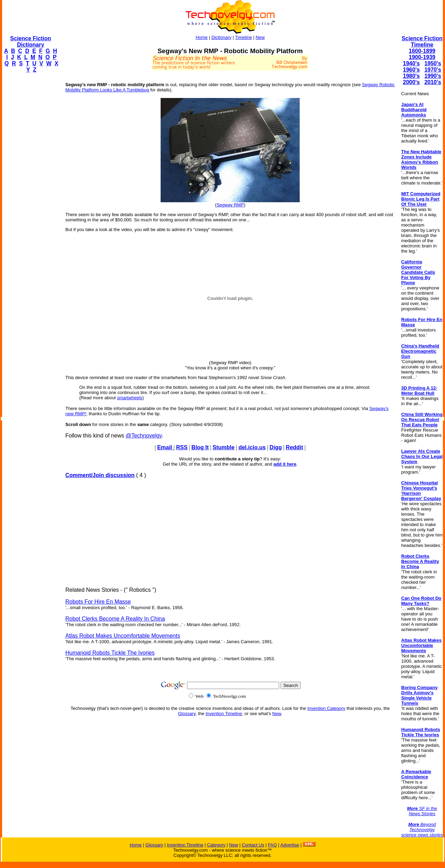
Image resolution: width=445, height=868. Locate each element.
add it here (285, 464)
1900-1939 (422, 57)
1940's (411, 63)
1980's (411, 76)
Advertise (290, 845)
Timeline (244, 37)
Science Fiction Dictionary (30, 42)
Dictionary (221, 37)
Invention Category (326, 708)
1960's (411, 70)
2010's (433, 82)
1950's (433, 63)
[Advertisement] (30, 183)
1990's (433, 76)
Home (202, 37)
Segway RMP (230, 205)
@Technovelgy (144, 436)
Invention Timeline (224, 714)
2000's (411, 82)
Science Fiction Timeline (422, 42)
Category (216, 845)
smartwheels (130, 398)
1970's (433, 70)
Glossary (187, 714)
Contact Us (253, 845)
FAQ (272, 845)
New (260, 37)
